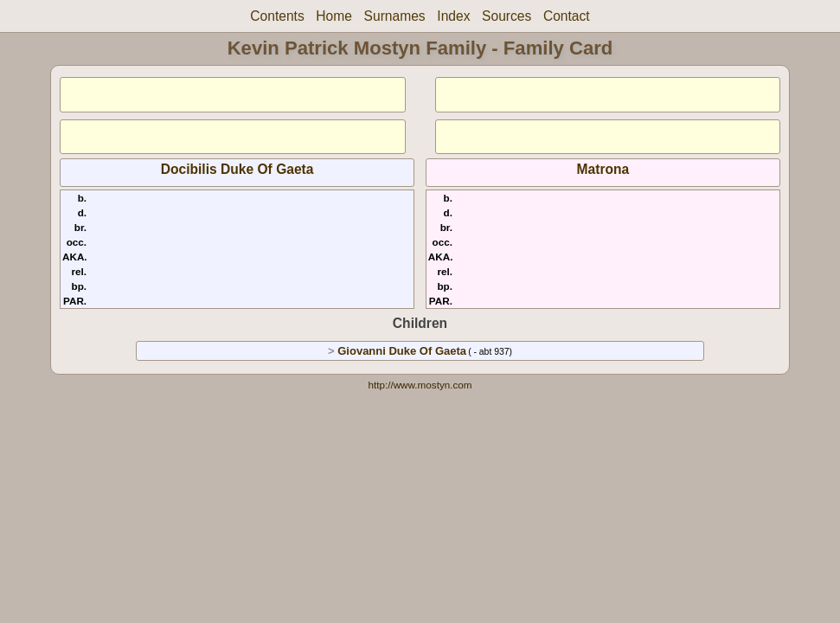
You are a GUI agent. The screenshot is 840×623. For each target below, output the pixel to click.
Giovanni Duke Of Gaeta (402, 351)
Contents (277, 16)
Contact (567, 16)
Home (334, 16)
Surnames (395, 16)
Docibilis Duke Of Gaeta (237, 169)
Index (453, 16)
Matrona (603, 169)
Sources (507, 16)
